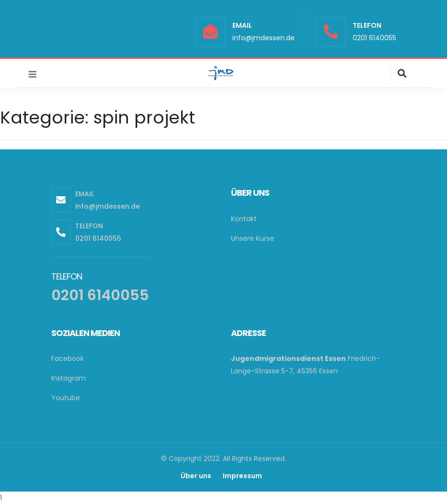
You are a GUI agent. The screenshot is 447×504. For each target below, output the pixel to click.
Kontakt (244, 219)
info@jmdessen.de (264, 38)
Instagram (69, 378)
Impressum (242, 476)
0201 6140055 (374, 38)
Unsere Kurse (252, 238)
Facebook (68, 358)
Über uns (196, 476)
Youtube (66, 398)
